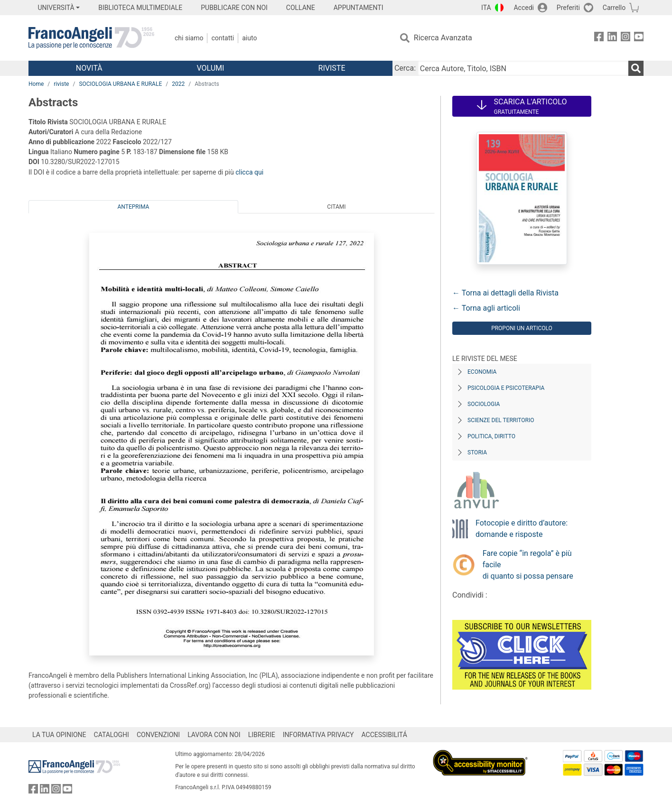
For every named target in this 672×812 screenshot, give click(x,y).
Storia (477, 452)
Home (36, 84)
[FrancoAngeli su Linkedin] (612, 38)
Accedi (524, 8)
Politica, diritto (491, 436)
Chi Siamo (189, 38)
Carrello (614, 8)
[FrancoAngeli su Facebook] (599, 38)
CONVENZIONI (158, 735)
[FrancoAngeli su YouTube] (639, 38)
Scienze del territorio (501, 420)
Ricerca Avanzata (443, 38)
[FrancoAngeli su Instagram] (625, 38)
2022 (178, 84)
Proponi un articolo (522, 328)
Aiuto (249, 38)
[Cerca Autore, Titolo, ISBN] (523, 68)
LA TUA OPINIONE (59, 735)
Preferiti (568, 8)
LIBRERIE (262, 735)
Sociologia (484, 404)
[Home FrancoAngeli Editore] (91, 38)
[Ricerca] (636, 68)
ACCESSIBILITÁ (384, 735)
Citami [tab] (336, 207)
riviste (61, 84)
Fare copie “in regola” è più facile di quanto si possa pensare (528, 565)
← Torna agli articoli (486, 308)
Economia (482, 372)
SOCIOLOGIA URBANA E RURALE (120, 84)
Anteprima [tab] (134, 207)
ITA (486, 8)
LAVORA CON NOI (214, 735)
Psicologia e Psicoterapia (506, 388)
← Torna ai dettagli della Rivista (505, 293)
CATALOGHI (112, 735)
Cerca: (405, 68)
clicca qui (249, 172)
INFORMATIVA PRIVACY (318, 735)
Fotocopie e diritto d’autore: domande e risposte (522, 529)
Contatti (223, 38)
